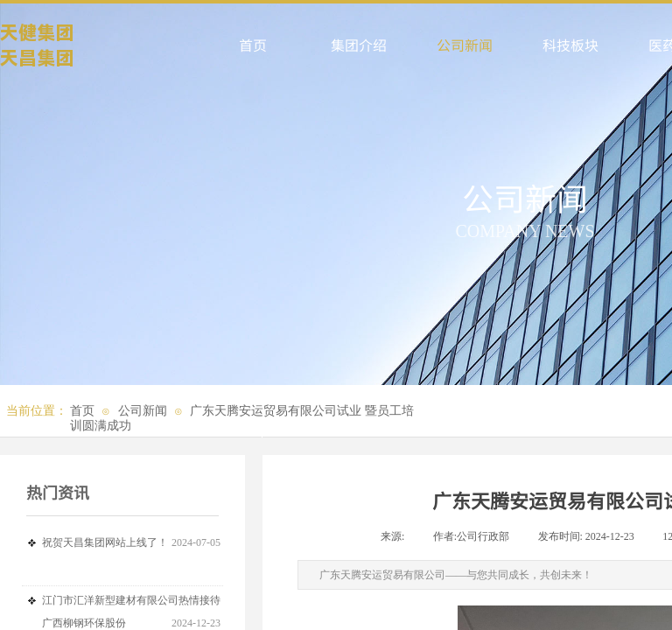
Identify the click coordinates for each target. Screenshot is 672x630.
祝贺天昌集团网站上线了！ (105, 542)
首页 (82, 411)
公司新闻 (143, 411)
